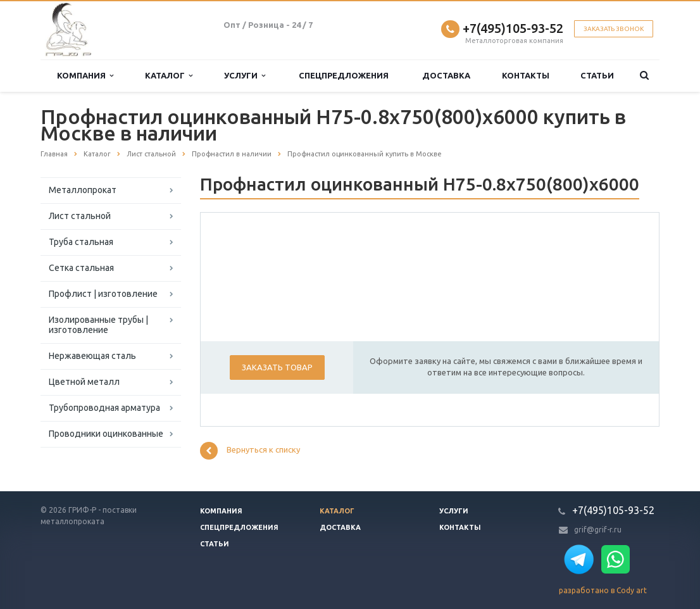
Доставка (446, 75)
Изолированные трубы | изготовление (98, 325)
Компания (85, 76)
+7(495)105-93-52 (513, 28)
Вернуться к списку (250, 451)
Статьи (597, 75)
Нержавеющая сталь (92, 356)
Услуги (245, 76)
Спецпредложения (344, 75)
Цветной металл (84, 382)
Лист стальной (80, 216)
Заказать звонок (614, 29)
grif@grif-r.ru (598, 530)
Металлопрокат (83, 190)
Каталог (169, 76)
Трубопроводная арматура (104, 408)
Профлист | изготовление (103, 294)
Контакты (526, 75)
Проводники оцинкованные (106, 434)
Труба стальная (81, 242)
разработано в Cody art (603, 590)
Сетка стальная (81, 268)
